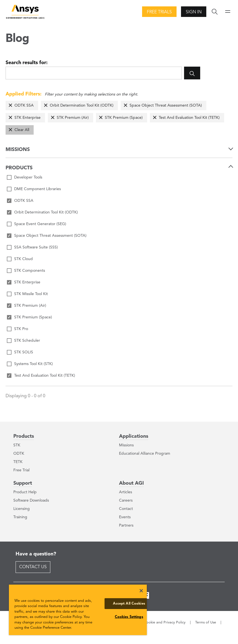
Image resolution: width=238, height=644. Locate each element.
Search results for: (27, 63)
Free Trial (21, 470)
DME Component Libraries (38, 189)
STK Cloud (23, 259)
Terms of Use (206, 622)
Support (23, 483)
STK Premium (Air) (73, 118)
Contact (126, 509)
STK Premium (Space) (124, 118)
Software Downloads (31, 500)
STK (17, 445)
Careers (126, 500)
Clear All (22, 130)
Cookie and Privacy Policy (165, 622)
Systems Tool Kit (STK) (34, 364)
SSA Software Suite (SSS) (36, 247)
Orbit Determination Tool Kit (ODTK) (82, 105)
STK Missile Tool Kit (31, 294)
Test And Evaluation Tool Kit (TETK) (189, 118)
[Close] (141, 591)
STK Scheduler (27, 341)
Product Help (25, 492)
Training (20, 517)
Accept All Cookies (129, 604)
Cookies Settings (129, 617)
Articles (126, 492)
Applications (134, 436)
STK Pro (21, 329)
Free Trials (159, 12)
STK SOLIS (24, 352)
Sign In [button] (194, 12)
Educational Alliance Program (145, 454)
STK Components (30, 271)
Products (24, 436)
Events (125, 517)
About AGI (131, 483)
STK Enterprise (28, 118)
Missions (126, 445)
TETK (18, 462)
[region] (78, 610)
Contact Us (33, 567)
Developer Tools (28, 177)
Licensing (22, 509)
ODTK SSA (24, 105)
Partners (126, 525)
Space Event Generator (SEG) (40, 224)
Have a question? (36, 554)
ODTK (19, 454)
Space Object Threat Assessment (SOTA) (166, 105)
